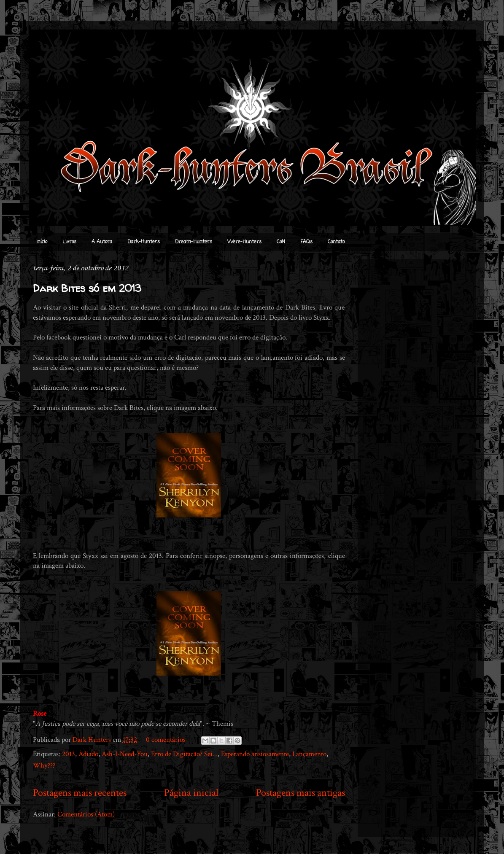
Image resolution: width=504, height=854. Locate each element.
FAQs (306, 242)
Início (42, 242)
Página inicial (191, 793)
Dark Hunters (93, 740)
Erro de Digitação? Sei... (184, 754)
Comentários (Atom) (86, 814)
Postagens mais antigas (301, 793)
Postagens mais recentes (80, 793)
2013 (69, 754)
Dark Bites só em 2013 (87, 288)
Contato (336, 242)
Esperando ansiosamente (255, 754)
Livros (69, 242)
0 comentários (166, 740)
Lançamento (309, 754)
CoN (281, 242)
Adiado (88, 754)
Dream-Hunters (194, 242)
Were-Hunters (244, 242)
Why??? (44, 765)
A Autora (102, 242)
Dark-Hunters (144, 242)
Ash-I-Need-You (125, 754)
